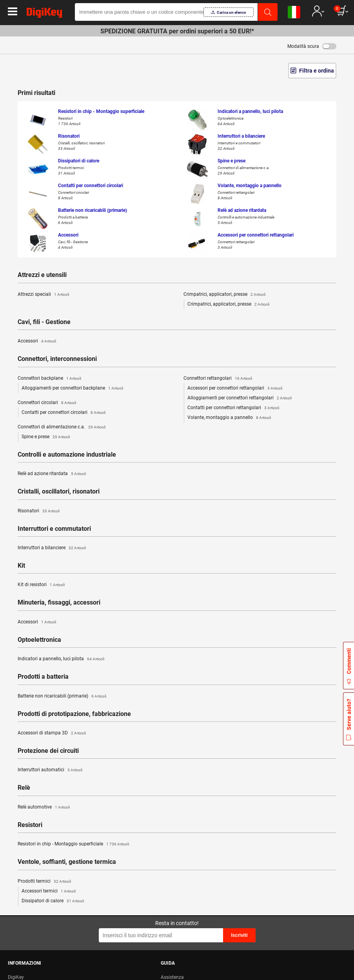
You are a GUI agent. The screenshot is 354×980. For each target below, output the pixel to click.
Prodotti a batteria (43, 677)
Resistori (30, 825)
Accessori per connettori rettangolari (235, 388)
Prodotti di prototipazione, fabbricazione (74, 714)
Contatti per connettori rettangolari (233, 408)
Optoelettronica (39, 640)
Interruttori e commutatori (54, 529)
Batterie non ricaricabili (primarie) (62, 696)
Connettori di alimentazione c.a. (62, 427)
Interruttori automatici (50, 770)
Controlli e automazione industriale (67, 455)
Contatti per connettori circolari (64, 413)
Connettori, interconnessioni (57, 359)
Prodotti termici (44, 882)
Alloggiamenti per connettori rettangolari (240, 398)
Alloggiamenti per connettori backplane (72, 388)
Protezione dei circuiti (48, 751)
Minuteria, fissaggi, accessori (59, 603)
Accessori (37, 341)
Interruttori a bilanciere (52, 548)
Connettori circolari (47, 403)
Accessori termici (49, 891)
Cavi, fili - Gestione (44, 322)
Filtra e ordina (317, 71)
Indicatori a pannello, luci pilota (61, 659)
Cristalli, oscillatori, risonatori (59, 492)
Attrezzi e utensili (42, 275)
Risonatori (39, 511)
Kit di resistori (41, 585)
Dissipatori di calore (53, 901)
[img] (44, 14)
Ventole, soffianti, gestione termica (67, 862)
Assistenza (172, 977)
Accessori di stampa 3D (52, 733)
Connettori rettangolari (218, 379)
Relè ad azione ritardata (52, 474)
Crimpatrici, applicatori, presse (224, 295)
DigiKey (16, 977)
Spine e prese (46, 437)
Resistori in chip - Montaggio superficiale (73, 844)
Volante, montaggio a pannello (229, 418)
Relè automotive (44, 807)
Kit (21, 566)
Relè (24, 788)
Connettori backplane (49, 379)
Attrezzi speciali (43, 295)
